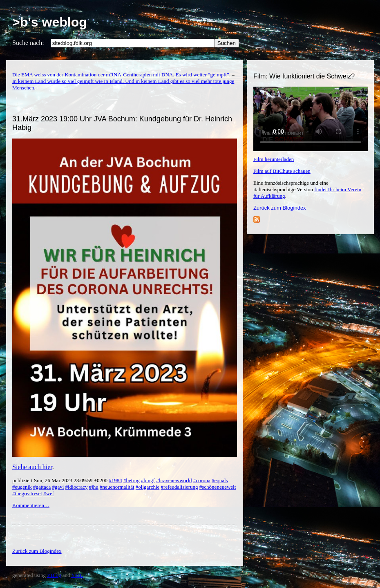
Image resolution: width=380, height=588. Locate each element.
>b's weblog (50, 22)
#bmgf (148, 480)
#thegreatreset (27, 493)
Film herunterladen (274, 159)
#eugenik (22, 487)
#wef (49, 493)
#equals (220, 480)
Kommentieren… (31, 505)
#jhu (94, 487)
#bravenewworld (174, 480)
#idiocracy (77, 487)
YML (77, 575)
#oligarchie (148, 487)
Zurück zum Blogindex (280, 208)
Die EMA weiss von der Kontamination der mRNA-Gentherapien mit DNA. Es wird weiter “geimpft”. (121, 75)
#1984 (115, 480)
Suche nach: (28, 43)
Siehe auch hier (32, 467)
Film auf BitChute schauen (282, 171)
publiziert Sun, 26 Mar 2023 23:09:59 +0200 (60, 480)
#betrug (132, 480)
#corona (202, 480)
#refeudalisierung (180, 487)
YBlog (54, 575)
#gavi (58, 487)
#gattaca (42, 487)
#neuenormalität (117, 487)
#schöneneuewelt (218, 487)
